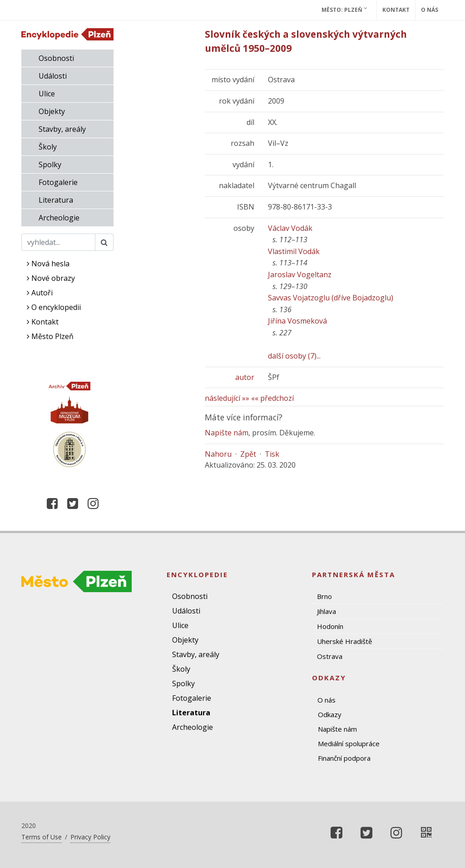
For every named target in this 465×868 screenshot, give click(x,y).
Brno (324, 596)
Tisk (272, 454)
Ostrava (330, 656)
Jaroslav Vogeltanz (300, 274)
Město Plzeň (50, 336)
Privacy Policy (90, 837)
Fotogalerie (58, 182)
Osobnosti (56, 58)
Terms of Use (42, 837)
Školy (48, 147)
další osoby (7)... (294, 356)
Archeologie (59, 218)
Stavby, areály (62, 129)
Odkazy (330, 714)
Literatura (56, 200)
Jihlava (326, 611)
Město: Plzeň (344, 10)
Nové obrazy (51, 278)
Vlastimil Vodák (294, 251)
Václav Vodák (290, 228)
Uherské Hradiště (344, 641)
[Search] (58, 242)
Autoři (40, 293)
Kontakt (396, 10)
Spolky (50, 165)
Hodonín (330, 626)
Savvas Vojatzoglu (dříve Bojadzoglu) (331, 298)
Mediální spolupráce (349, 743)
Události (53, 76)
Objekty (52, 111)
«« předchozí (272, 398)
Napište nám (227, 433)
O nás (430, 10)
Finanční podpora (344, 758)
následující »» (227, 398)
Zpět (248, 454)
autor (245, 377)
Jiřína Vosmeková (297, 321)
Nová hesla (48, 264)
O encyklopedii (54, 307)
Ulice (47, 94)
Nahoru (218, 454)
